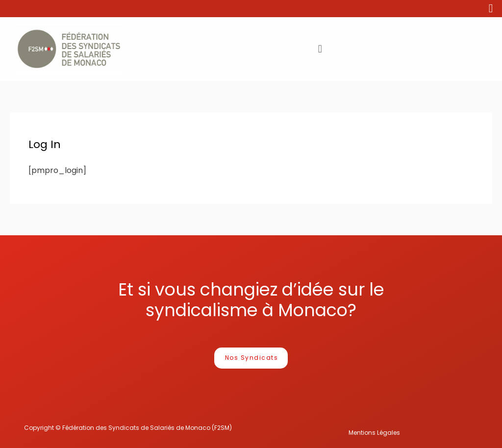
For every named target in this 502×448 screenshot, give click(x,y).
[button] (251, 358)
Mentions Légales (374, 433)
